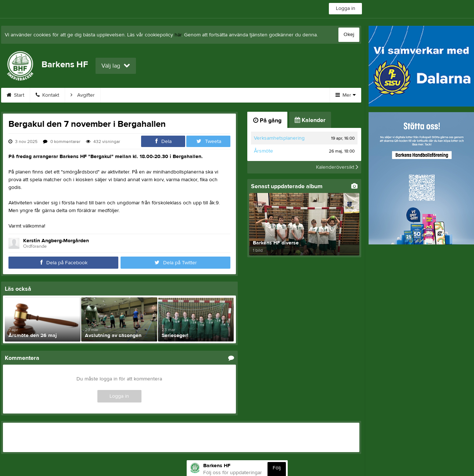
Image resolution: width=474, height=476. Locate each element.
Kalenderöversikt (337, 167)
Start (15, 95)
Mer (346, 95)
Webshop (120, 95)
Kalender (159, 95)
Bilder (238, 95)
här (178, 35)
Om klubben (277, 95)
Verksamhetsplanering (279, 138)
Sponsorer (200, 95)
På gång (267, 121)
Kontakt (47, 95)
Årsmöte (263, 151)
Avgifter (83, 95)
